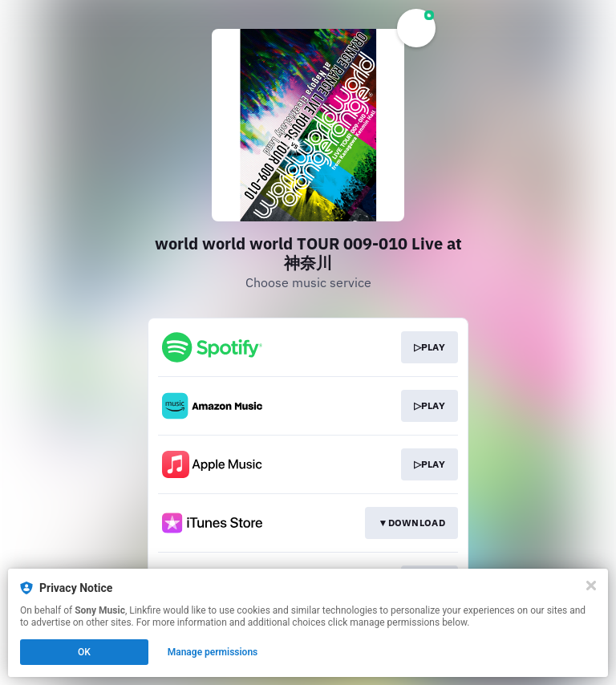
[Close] (591, 586)
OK (84, 652)
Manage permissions (213, 652)
